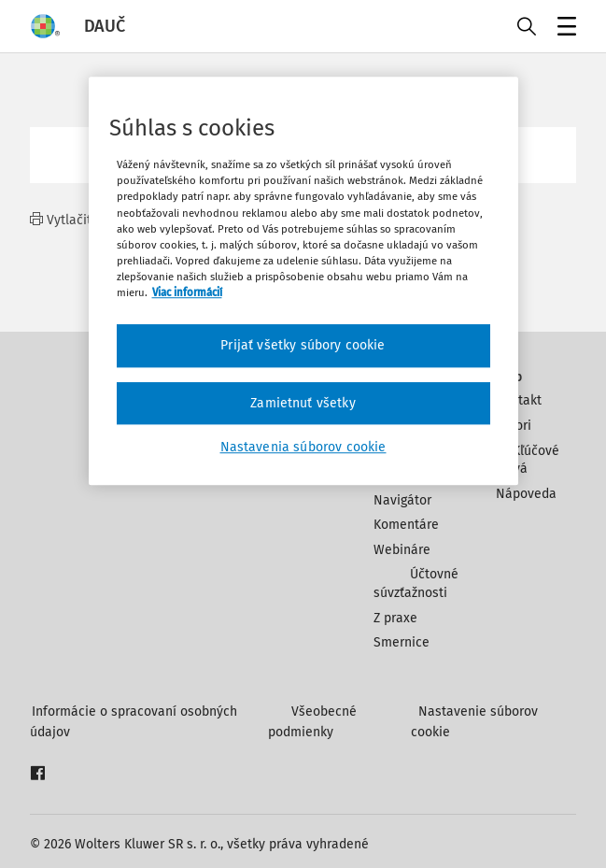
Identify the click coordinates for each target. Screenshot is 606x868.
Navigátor (402, 500)
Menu (564, 28)
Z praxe (395, 618)
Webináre (402, 550)
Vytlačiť (61, 220)
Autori (514, 426)
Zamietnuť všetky (303, 403)
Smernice (402, 642)
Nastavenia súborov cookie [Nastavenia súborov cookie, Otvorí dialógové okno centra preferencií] (303, 447)
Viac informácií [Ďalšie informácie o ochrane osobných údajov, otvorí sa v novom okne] (187, 292)
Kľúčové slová (528, 460)
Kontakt (519, 400)
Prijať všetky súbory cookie (303, 345)
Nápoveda (526, 494)
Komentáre (406, 525)
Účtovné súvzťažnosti (416, 583)
